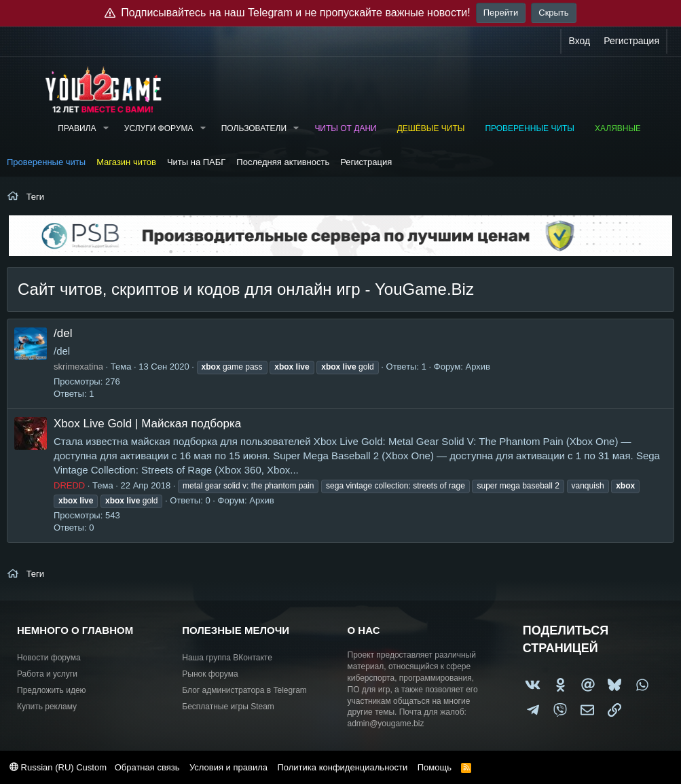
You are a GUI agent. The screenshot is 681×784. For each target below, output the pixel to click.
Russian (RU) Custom (58, 767)
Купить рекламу (47, 707)
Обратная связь (147, 767)
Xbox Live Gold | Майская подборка (147, 424)
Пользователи (254, 128)
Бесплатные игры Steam (228, 707)
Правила (77, 128)
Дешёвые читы (431, 128)
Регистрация (366, 162)
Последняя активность (283, 162)
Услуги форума (159, 128)
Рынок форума (210, 674)
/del (63, 333)
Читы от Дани (345, 128)
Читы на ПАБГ (196, 162)
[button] (105, 129)
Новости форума (49, 658)
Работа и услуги (47, 674)
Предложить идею (52, 690)
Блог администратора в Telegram (244, 690)
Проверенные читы (530, 128)
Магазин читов (126, 162)
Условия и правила (228, 767)
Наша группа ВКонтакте (227, 658)
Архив (477, 367)
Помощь (435, 767)
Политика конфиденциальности (342, 767)
